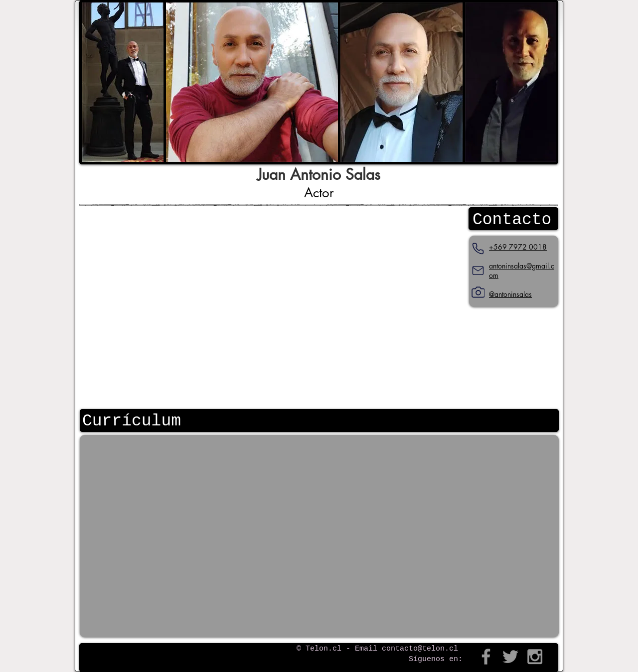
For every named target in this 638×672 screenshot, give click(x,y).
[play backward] (95, 82)
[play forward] (544, 82)
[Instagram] (478, 292)
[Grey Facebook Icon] (486, 657)
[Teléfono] (478, 249)
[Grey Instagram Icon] (535, 657)
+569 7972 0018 (518, 247)
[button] (123, 82)
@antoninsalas (510, 294)
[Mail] (478, 270)
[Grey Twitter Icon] (510, 657)
